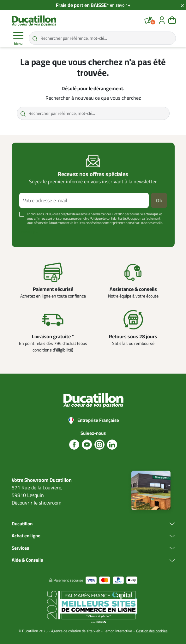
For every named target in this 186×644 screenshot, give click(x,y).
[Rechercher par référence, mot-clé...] (102, 38)
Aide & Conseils (27, 560)
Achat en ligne (26, 536)
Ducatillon (22, 524)
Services (20, 548)
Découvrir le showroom (36, 503)
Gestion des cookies (152, 631)
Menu (18, 38)
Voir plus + (28, 232)
